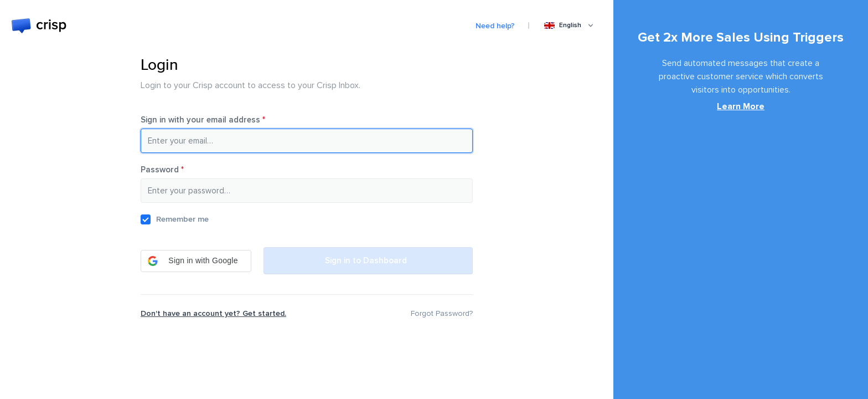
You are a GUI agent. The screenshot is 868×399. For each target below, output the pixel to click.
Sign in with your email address (219, 120)
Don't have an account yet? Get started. (213, 313)
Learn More (741, 106)
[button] (196, 261)
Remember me (182, 219)
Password (178, 170)
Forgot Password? (442, 313)
